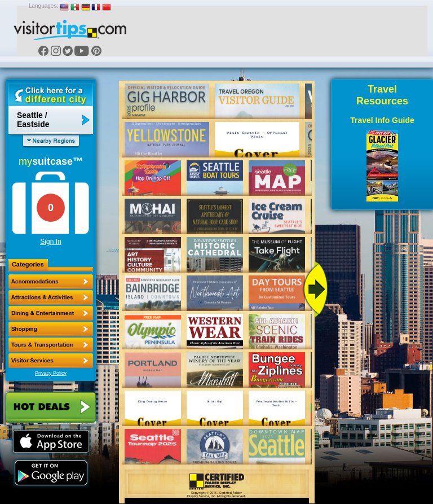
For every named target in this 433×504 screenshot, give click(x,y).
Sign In (50, 242)
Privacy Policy (51, 373)
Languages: (43, 6)
